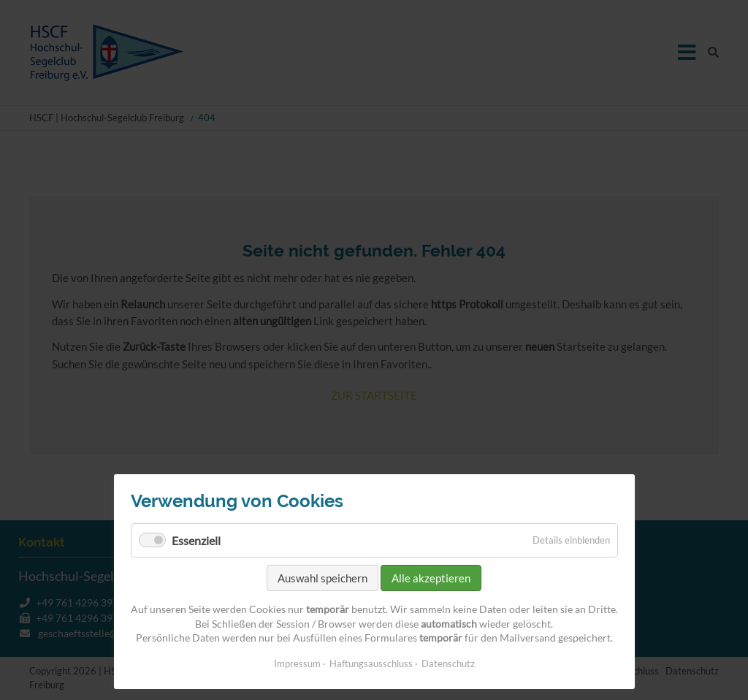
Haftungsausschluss (371, 663)
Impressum (297, 663)
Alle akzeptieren (431, 578)
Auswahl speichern (323, 578)
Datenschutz (448, 663)
